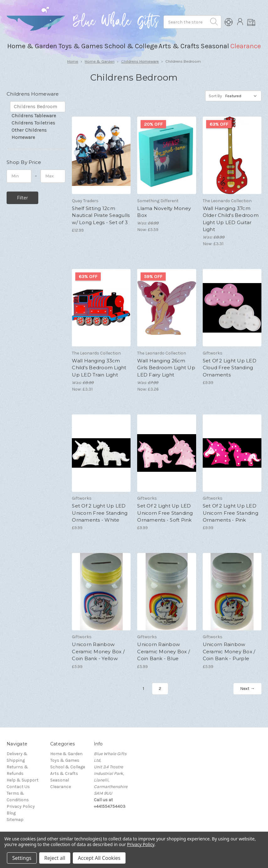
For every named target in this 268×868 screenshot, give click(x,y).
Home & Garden (100, 61)
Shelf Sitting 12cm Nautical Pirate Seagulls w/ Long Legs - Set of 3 (101, 215)
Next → (247, 689)
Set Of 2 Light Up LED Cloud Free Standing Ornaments (230, 368)
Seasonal (60, 780)
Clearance (246, 46)
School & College (68, 767)
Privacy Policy (21, 806)
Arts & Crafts (64, 773)
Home (73, 61)
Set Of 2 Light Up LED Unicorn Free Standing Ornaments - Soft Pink (165, 513)
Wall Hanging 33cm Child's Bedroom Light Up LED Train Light (99, 368)
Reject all (55, 858)
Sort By (215, 96)
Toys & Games (65, 760)
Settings (22, 858)
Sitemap (15, 820)
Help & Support (23, 780)
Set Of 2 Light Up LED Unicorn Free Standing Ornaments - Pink (230, 513)
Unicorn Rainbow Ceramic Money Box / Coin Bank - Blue (163, 651)
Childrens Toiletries (33, 123)
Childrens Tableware (34, 116)
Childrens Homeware (140, 61)
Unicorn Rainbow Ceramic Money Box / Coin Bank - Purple (229, 651)
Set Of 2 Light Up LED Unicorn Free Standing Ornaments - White (100, 513)
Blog (11, 813)
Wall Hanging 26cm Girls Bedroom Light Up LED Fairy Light (166, 368)
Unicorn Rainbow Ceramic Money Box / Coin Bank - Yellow (98, 651)
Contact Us (18, 787)
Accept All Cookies (99, 858)
